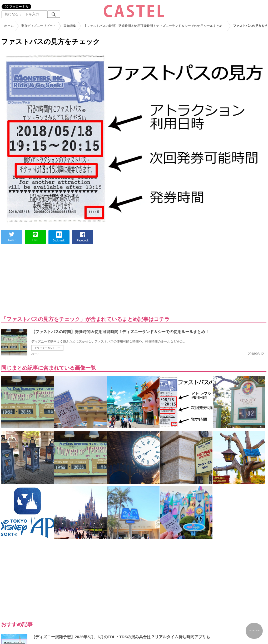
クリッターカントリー (47, 348)
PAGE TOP (254, 631)
